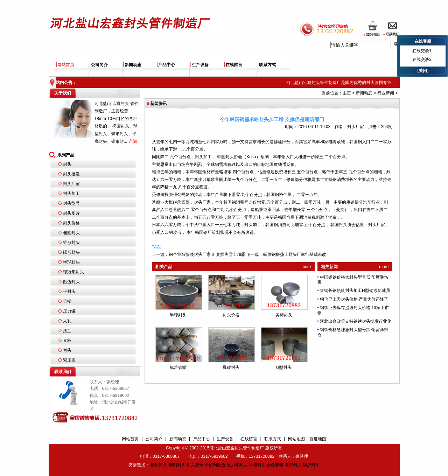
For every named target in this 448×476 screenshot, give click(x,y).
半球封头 (71, 262)
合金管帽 (275, 465)
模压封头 (159, 465)
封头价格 (71, 223)
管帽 (67, 301)
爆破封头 (231, 367)
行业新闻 (386, 93)
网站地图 (296, 439)
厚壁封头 (293, 465)
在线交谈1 (422, 51)
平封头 (69, 292)
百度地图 (318, 439)
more (306, 267)
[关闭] (423, 71)
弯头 (67, 350)
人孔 (67, 321)
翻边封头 (71, 282)
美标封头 (284, 315)
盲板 (67, 341)
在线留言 (234, 65)
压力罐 (69, 311)
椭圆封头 (71, 233)
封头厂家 (71, 184)
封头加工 (71, 194)
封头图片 (71, 213)
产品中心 (167, 65)
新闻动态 (133, 65)
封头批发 (71, 174)
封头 (67, 164)
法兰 (67, 331)
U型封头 (284, 367)
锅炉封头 (311, 465)
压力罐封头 (237, 465)
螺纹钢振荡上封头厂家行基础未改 (295, 254)
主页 (347, 93)
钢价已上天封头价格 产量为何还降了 (354, 299)
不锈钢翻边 (215, 465)
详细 (133, 141)
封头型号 (71, 203)
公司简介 (99, 65)
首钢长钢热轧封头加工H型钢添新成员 (355, 290)
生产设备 (200, 65)
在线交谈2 (422, 59)
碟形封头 (71, 252)
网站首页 (66, 65)
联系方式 (267, 65)
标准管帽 (178, 367)
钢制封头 (177, 465)
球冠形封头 (73, 272)
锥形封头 (71, 243)
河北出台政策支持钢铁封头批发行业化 (356, 321)
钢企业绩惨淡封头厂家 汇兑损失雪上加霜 (207, 254)
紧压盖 (69, 360)
